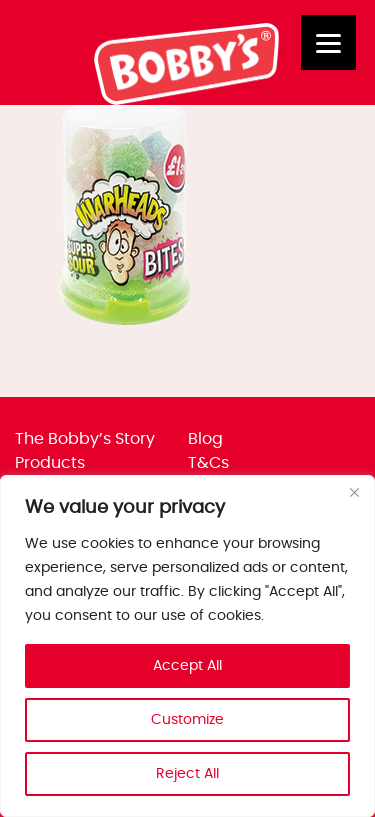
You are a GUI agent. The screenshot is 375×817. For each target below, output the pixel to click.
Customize (187, 720)
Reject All (187, 774)
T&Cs (208, 463)
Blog (205, 439)
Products (50, 463)
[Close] (354, 492)
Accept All (187, 666)
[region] (187, 646)
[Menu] (328, 42)
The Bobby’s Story (85, 439)
